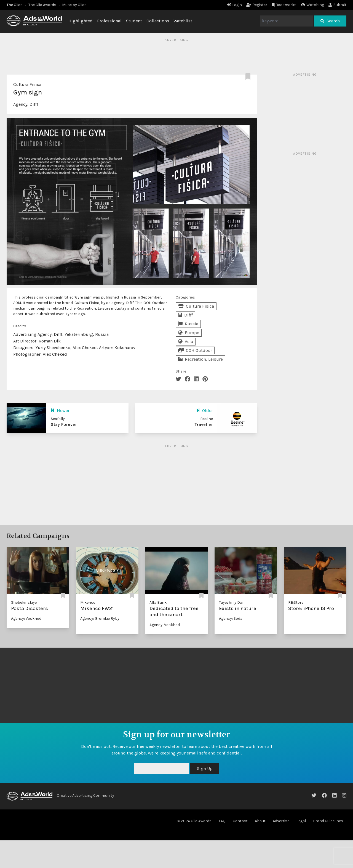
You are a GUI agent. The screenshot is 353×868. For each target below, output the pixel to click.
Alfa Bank (158, 602)
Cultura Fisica (27, 84)
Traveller (204, 424)
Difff (34, 104)
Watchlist (183, 21)
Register (257, 5)
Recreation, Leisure (200, 359)
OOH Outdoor (195, 350)
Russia (188, 324)
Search (330, 21)
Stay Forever (64, 424)
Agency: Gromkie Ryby (100, 618)
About (260, 821)
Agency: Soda (231, 618)
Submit (337, 5)
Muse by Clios (74, 5)
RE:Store (296, 602)
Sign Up (205, 768)
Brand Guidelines (328, 821)
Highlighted (81, 21)
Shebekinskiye (24, 602)
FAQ (222, 821)
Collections (158, 21)
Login (235, 5)
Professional (109, 21)
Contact (240, 821)
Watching (312, 5)
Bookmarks (284, 5)
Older (204, 411)
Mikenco (88, 602)
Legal (301, 821)
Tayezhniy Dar (231, 602)
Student (134, 21)
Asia (186, 341)
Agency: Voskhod (26, 618)
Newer (60, 411)
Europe (189, 333)
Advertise (281, 821)
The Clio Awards (42, 5)
